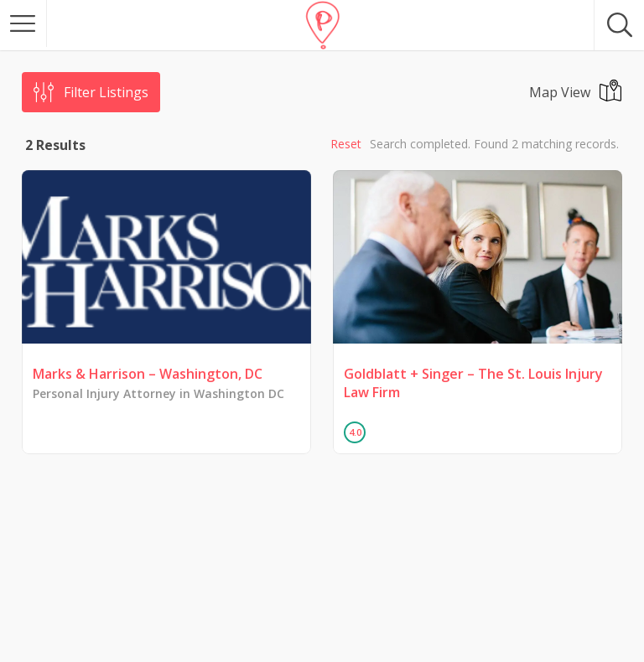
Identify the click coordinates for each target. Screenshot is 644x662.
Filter (106, 92)
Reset (346, 144)
